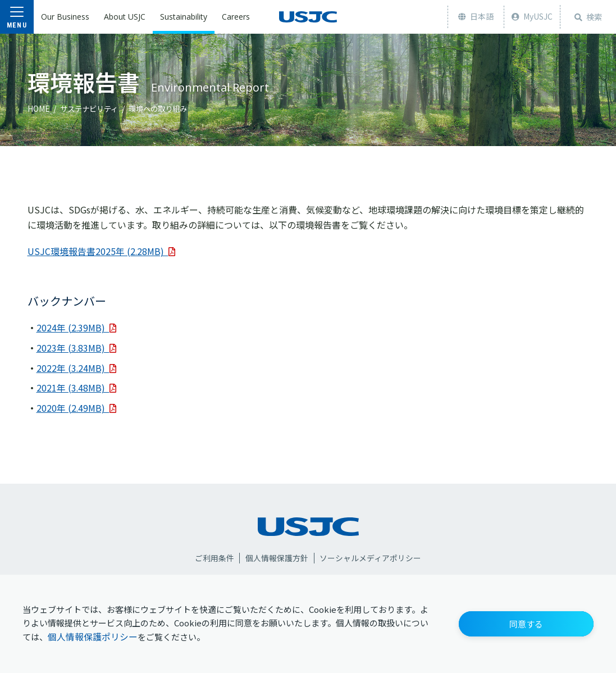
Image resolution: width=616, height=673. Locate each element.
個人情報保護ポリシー (93, 637)
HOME (39, 108)
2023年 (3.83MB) (77, 347)
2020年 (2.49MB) (77, 406)
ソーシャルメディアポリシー (371, 556)
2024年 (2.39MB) (77, 328)
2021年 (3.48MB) (77, 386)
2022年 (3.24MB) (77, 367)
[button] (526, 624)
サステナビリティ (92, 108)
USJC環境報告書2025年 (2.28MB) (102, 251)
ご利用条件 (214, 556)
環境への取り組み (165, 108)
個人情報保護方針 (277, 556)
